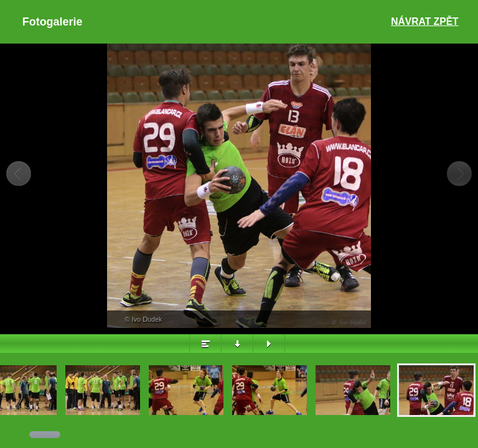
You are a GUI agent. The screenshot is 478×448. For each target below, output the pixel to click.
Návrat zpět (424, 21)
